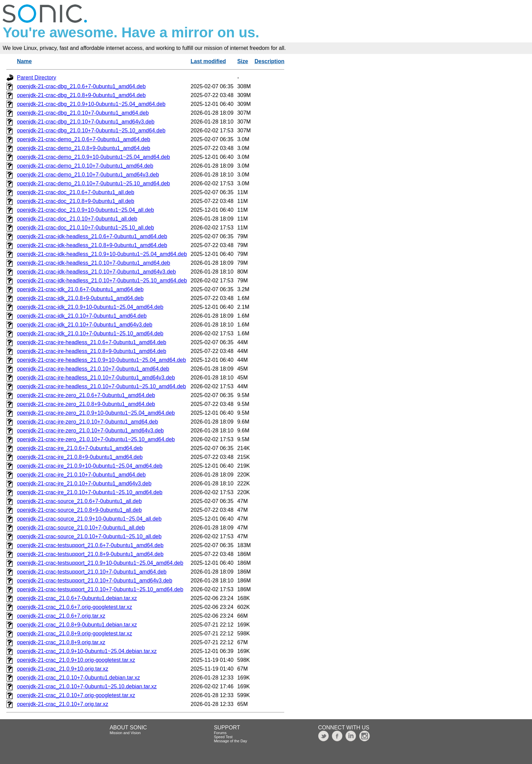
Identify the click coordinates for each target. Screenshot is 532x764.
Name (24, 61)
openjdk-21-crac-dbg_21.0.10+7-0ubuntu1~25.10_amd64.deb (91, 131)
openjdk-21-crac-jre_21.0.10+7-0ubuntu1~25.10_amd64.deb (90, 492)
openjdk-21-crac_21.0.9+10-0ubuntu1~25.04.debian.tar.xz (87, 651)
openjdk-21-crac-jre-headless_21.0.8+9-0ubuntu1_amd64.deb (92, 351)
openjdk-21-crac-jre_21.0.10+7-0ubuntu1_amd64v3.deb (84, 483)
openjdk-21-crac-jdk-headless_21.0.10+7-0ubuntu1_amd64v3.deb (96, 272)
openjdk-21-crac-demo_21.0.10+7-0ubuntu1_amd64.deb (85, 166)
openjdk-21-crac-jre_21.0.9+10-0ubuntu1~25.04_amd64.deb (90, 466)
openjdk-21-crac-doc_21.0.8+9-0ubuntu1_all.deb (76, 201)
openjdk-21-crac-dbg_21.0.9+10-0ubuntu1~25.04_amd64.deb (91, 104)
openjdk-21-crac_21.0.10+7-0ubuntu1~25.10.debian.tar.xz (87, 686)
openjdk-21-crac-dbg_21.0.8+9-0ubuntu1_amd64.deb (81, 95)
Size (243, 61)
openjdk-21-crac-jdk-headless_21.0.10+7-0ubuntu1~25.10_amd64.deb (102, 281)
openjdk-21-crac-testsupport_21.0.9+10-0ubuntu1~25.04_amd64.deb (100, 563)
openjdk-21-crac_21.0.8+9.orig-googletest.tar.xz (74, 633)
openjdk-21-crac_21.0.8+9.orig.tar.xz (61, 642)
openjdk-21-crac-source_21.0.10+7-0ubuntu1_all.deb (81, 528)
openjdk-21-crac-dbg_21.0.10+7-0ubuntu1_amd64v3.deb (86, 122)
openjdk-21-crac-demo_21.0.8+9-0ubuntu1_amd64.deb (84, 148)
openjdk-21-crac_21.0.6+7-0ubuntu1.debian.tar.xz (77, 598)
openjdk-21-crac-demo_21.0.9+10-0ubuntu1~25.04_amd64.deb (93, 157)
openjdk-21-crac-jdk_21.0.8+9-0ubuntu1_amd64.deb (80, 298)
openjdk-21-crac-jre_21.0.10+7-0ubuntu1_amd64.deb (81, 475)
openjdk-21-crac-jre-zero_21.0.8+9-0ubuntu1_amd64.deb (86, 404)
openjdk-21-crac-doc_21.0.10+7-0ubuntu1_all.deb (77, 219)
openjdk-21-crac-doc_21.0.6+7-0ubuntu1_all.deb (76, 192)
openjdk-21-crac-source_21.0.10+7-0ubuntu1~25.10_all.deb (89, 536)
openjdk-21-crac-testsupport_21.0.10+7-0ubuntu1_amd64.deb (92, 572)
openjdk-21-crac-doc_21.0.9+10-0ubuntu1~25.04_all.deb (85, 210)
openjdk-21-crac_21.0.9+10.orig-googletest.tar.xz (76, 660)
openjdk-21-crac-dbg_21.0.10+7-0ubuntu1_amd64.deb (83, 113)
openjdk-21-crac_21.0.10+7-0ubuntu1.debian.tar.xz (78, 678)
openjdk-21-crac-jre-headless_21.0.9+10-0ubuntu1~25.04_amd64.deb (101, 360)
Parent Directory (37, 78)
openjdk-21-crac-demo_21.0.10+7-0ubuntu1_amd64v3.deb (88, 175)
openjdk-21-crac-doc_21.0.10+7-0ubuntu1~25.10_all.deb (85, 228)
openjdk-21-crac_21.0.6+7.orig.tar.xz (61, 616)
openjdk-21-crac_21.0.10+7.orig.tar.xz (63, 704)
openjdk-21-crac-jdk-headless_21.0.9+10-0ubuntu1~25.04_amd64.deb (102, 254)
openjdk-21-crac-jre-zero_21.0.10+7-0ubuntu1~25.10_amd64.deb (96, 439)
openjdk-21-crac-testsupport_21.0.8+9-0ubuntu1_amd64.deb (90, 554)
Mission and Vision (125, 733)
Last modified (208, 61)
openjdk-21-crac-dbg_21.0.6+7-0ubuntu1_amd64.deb (81, 86)
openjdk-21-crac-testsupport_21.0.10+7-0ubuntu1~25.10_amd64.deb (100, 589)
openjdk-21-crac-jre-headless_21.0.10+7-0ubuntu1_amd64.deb (93, 369)
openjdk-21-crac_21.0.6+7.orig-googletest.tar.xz (74, 607)
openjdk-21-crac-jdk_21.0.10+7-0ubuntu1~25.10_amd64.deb (90, 333)
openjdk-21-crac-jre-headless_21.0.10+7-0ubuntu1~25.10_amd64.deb (101, 386)
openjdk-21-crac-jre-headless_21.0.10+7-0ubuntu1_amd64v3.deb (96, 378)
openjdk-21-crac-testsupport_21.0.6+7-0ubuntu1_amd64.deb (90, 545)
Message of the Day (230, 741)
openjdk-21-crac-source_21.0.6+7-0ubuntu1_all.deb (79, 501)
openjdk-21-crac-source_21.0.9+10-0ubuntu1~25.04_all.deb (89, 519)
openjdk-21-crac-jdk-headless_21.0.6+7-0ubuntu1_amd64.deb (92, 236)
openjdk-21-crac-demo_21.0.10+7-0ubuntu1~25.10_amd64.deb (93, 183)
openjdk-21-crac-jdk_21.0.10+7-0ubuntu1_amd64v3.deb (85, 325)
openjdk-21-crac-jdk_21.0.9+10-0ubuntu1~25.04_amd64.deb (90, 307)
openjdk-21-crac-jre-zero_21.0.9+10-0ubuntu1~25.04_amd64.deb (96, 413)
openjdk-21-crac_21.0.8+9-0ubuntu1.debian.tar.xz (77, 625)
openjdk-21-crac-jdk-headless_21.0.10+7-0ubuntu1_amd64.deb (93, 263)
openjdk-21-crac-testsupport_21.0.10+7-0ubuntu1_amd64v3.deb (95, 581)
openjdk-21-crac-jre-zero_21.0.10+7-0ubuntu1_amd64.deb (88, 422)
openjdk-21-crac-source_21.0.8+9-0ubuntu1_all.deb (79, 510)
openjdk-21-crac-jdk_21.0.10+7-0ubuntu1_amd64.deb (82, 316)
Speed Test (223, 737)
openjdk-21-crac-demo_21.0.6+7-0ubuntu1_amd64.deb (84, 139)
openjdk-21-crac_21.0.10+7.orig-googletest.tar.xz (76, 695)
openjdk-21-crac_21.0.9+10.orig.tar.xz (63, 669)
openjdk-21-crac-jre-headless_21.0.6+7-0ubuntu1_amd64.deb (92, 342)
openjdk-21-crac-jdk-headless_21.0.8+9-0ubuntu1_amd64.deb (92, 245)
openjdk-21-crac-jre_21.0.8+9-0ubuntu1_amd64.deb (80, 457)
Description (269, 61)
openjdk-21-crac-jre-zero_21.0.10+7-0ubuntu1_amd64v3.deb (90, 431)
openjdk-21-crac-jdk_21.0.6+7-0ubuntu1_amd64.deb (80, 289)
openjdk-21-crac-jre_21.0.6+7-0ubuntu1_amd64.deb (80, 448)
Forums (220, 733)
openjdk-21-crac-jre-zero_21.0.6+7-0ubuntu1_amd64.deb (86, 395)
